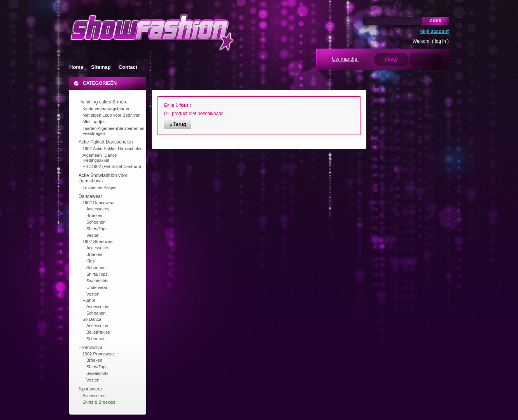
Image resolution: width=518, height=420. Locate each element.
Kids (90, 261)
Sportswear (90, 389)
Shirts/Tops (97, 229)
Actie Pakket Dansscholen (106, 142)
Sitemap (101, 67)
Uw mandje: (346, 59)
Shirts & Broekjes (99, 402)
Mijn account (435, 31)
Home (76, 67)
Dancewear (90, 196)
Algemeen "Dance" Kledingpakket (100, 158)
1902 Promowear (99, 354)
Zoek (435, 20)
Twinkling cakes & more (103, 102)
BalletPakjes (98, 332)
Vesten (93, 235)
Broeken (94, 215)
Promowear (90, 348)
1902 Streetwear (98, 241)
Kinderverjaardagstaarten (107, 108)
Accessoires (98, 209)
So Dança (92, 319)
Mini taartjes (94, 122)
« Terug (178, 124)
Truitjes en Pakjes (99, 187)
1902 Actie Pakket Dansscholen (113, 149)
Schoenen (96, 222)
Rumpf (89, 300)
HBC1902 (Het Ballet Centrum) (112, 166)
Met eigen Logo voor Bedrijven (111, 115)
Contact (128, 67)
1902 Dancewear (99, 203)
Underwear (97, 287)
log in (440, 41)
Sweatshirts (97, 281)
